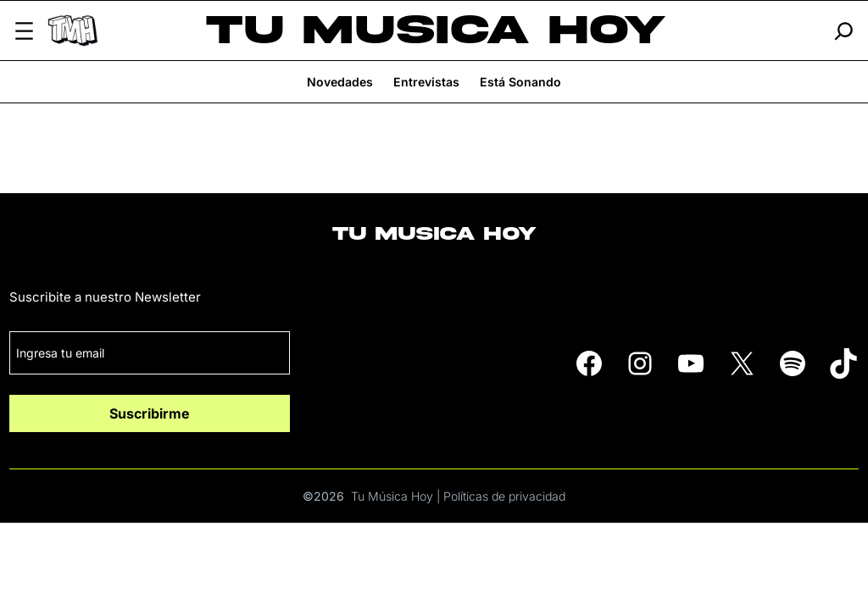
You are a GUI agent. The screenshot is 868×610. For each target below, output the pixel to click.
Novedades (340, 82)
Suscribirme (150, 413)
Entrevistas (426, 82)
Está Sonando (520, 82)
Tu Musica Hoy (436, 30)
